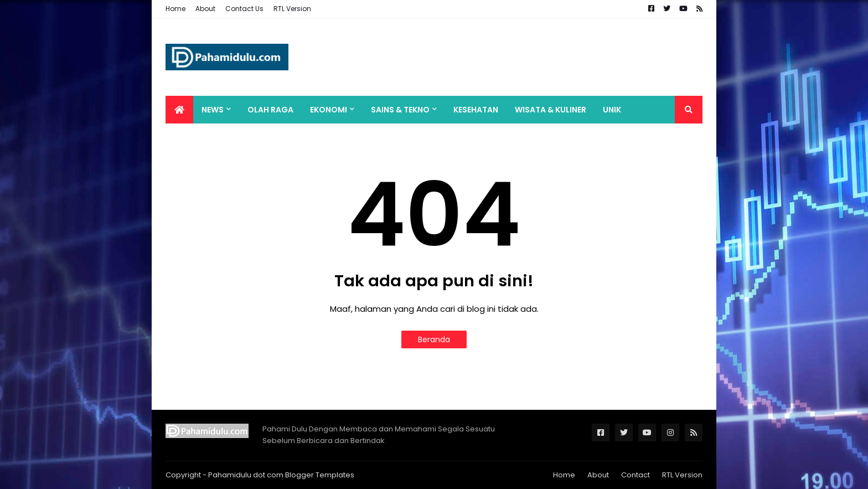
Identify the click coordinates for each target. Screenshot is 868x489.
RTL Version (292, 9)
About (205, 9)
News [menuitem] (213, 110)
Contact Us (244, 9)
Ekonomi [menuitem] (329, 110)
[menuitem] (179, 110)
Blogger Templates (320, 475)
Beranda (434, 339)
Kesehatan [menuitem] (476, 110)
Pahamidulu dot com (246, 475)
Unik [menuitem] (612, 110)
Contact (635, 475)
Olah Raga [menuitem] (270, 110)
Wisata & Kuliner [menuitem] (551, 110)
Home (175, 9)
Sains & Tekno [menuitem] (400, 110)
